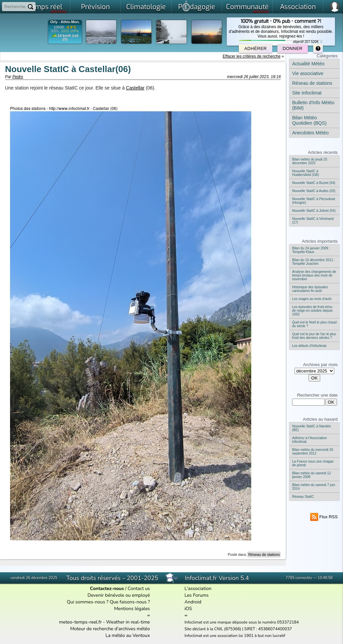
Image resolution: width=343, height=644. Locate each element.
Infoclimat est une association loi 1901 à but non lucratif (235, 636)
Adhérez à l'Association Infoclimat (310, 440)
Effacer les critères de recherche (252, 56)
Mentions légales (132, 609)
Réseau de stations (264, 554)
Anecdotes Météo (310, 133)
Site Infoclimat (307, 93)
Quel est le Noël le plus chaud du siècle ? (314, 324)
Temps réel (47, 8)
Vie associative (308, 73)
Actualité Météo (308, 64)
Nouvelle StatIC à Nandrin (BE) (312, 428)
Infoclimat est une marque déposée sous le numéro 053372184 (242, 622)
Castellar (135, 88)
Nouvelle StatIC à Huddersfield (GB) (305, 173)
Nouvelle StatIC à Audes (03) (314, 191)
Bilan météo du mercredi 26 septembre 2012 (313, 452)
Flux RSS (324, 517)
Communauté (248, 8)
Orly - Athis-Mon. (65, 22)
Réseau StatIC (303, 497)
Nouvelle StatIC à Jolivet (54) (314, 211)
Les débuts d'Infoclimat (309, 346)
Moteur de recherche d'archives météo (110, 629)
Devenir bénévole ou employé (119, 595)
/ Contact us (120, 589)
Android (193, 602)
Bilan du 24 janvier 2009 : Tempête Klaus (311, 250)
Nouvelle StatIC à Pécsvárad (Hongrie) (314, 201)
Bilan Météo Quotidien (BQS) (309, 120)
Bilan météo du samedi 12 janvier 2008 (312, 475)
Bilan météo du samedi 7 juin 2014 (314, 487)
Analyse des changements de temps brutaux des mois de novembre (314, 275)
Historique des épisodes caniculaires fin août (310, 289)
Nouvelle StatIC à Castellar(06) (68, 69)
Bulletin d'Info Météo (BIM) (313, 105)
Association (298, 7)
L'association (198, 589)
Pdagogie (197, 6)
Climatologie (146, 7)
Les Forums (197, 595)
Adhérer (255, 48)
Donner (293, 48)
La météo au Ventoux (128, 635)
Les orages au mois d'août (312, 299)
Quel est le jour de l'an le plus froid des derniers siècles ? (314, 336)
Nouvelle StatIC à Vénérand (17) (313, 221)
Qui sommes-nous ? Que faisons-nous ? (109, 602)
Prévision (95, 7)
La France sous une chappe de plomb (313, 463)
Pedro (18, 77)
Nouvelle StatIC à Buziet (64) (314, 183)
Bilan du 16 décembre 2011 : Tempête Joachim (314, 262)
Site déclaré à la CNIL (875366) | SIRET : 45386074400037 (238, 629)
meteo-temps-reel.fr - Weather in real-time (104, 622)
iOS (188, 609)
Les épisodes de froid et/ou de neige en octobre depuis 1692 (312, 311)
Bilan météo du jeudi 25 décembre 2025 (310, 161)
